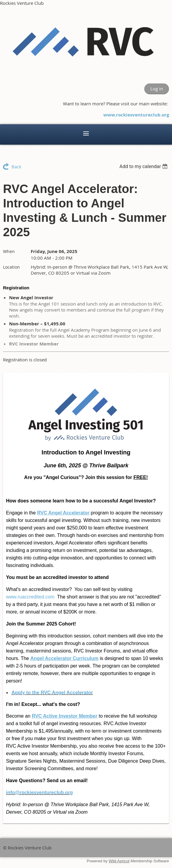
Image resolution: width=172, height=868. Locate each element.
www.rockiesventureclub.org (136, 115)
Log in (157, 89)
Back (16, 167)
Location (11, 267)
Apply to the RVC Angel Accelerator (52, 693)
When (9, 251)
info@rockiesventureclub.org (39, 793)
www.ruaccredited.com (30, 597)
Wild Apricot (119, 861)
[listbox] (144, 166)
